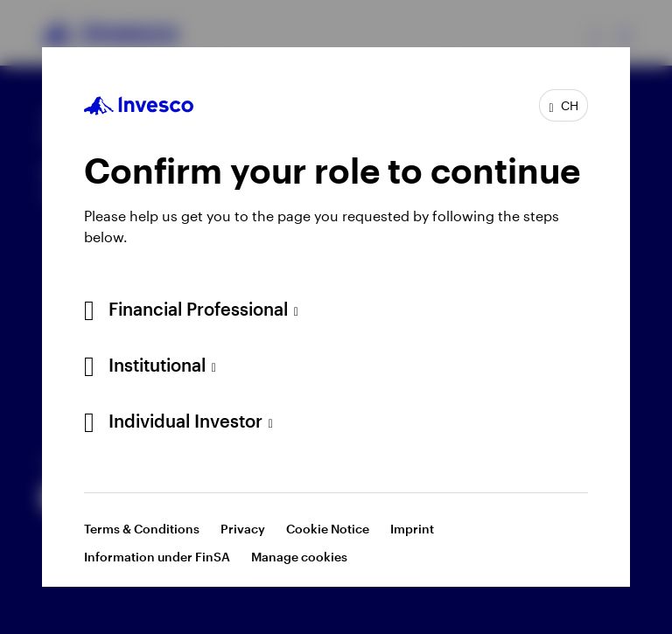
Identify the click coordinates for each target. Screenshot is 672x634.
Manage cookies (299, 557)
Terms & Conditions (142, 529)
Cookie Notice (328, 529)
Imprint (412, 529)
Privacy (243, 529)
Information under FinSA (157, 557)
